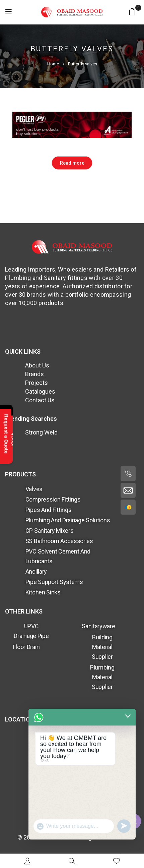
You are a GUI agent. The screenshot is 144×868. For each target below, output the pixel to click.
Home (53, 64)
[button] (132, 12)
